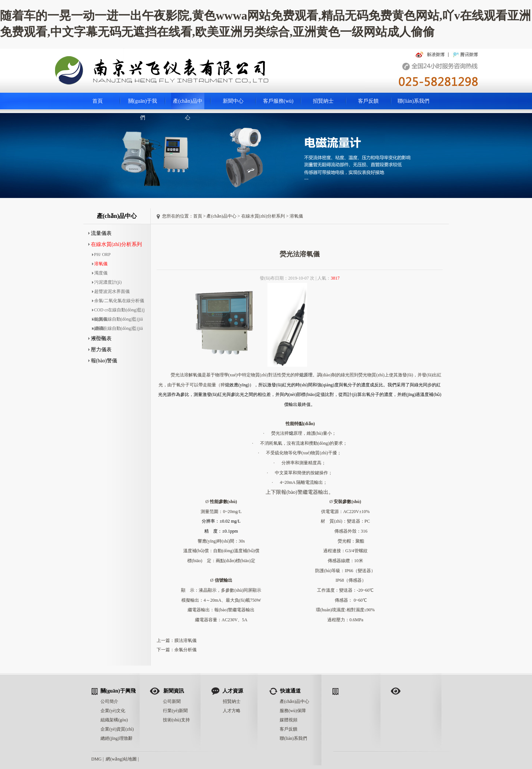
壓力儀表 (100, 350)
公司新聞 (172, 701)
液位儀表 (100, 339)
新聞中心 (233, 101)
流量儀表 (100, 233)
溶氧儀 (100, 264)
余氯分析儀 (185, 650)
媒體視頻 (289, 720)
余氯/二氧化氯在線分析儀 (118, 301)
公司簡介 (109, 701)
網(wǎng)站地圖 (121, 759)
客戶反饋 (368, 101)
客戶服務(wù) (278, 101)
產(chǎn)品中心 (188, 104)
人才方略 (232, 711)
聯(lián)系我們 (413, 101)
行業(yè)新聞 (175, 711)
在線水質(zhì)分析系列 (115, 244)
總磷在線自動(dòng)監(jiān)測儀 (117, 329)
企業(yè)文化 (113, 711)
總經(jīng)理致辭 (117, 738)
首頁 (98, 101)
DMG (96, 759)
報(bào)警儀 (103, 361)
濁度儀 (100, 273)
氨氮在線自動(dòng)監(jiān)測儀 (117, 320)
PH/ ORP (101, 254)
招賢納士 (323, 101)
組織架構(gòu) (114, 720)
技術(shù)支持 (176, 720)
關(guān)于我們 (143, 104)
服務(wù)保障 (293, 711)
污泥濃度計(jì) (107, 282)
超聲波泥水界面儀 (111, 291)
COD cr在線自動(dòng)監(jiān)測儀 (118, 311)
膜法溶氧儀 (185, 640)
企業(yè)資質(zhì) (117, 729)
